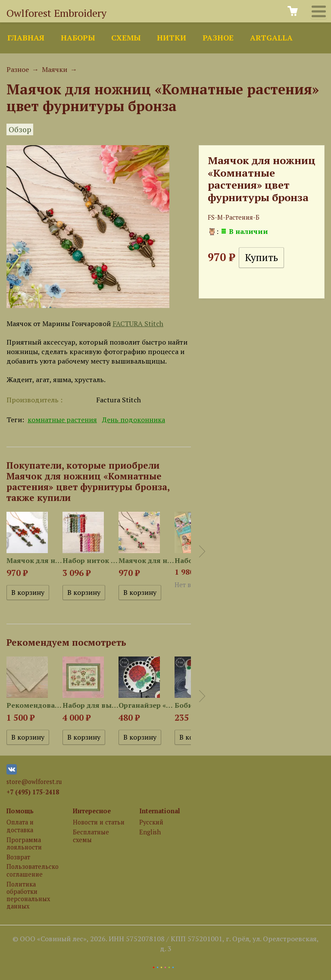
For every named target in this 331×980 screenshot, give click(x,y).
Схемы (126, 38)
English (150, 832)
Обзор (20, 129)
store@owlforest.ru (34, 782)
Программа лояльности (24, 843)
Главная (26, 38)
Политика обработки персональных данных (28, 895)
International (160, 811)
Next (202, 551)
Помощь (20, 811)
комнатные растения (62, 420)
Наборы (78, 38)
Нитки (172, 38)
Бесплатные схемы (91, 836)
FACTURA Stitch (138, 324)
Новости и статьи (99, 822)
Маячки (55, 69)
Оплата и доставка (20, 826)
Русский (151, 822)
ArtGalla (271, 38)
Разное (218, 38)
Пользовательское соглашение (32, 870)
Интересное (92, 811)
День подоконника (134, 420)
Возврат (18, 857)
